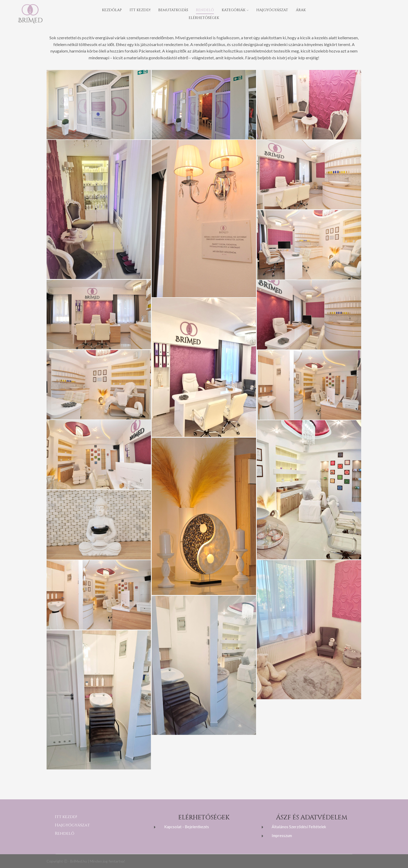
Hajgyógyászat (272, 10)
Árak (301, 10)
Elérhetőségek (204, 18)
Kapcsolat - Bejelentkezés (187, 827)
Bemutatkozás (173, 10)
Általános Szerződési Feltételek (299, 827)
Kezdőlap (112, 10)
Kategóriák (235, 10)
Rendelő (205, 10)
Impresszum (282, 835)
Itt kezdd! (140, 10)
